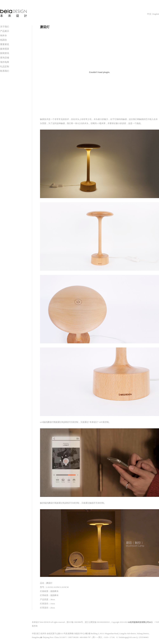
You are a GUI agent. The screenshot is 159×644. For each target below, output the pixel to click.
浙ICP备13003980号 (75, 622)
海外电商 (5, 62)
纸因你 (3, 40)
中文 (149, 14)
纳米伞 (3, 36)
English (156, 14)
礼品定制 (5, 67)
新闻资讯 (5, 53)
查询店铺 (5, 58)
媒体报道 (5, 49)
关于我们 (5, 27)
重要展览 (5, 44)
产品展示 (5, 31)
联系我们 (5, 71)
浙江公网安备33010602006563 (97, 622)
